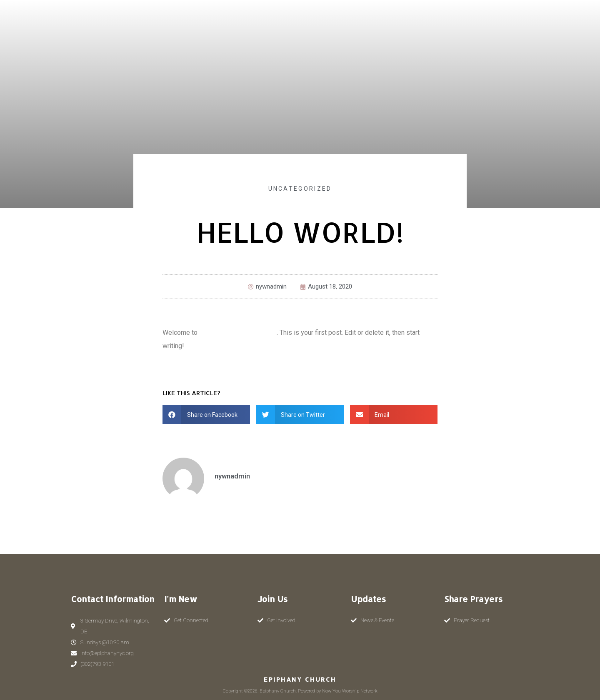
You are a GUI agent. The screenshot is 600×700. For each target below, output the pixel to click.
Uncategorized (300, 189)
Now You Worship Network (238, 333)
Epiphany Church (300, 679)
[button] (206, 415)
